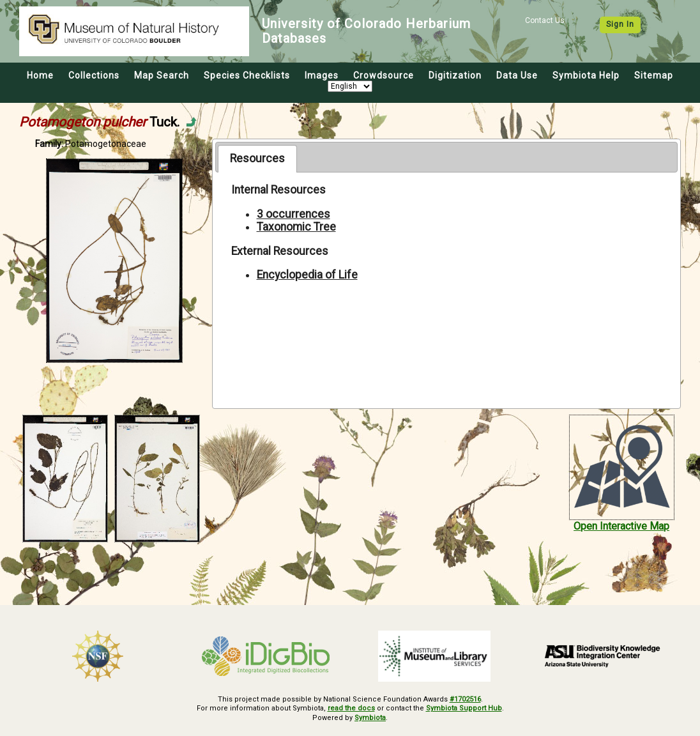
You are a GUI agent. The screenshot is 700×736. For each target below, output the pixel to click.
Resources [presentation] (257, 158)
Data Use (517, 75)
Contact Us (545, 20)
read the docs (351, 708)
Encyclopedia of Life (307, 275)
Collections (94, 75)
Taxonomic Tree (296, 227)
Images (322, 75)
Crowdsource (384, 75)
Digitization (455, 75)
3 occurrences (293, 214)
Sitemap (654, 75)
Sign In (620, 24)
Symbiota (370, 718)
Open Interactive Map (621, 526)
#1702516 (465, 699)
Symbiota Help (586, 75)
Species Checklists (247, 75)
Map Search (162, 75)
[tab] (257, 158)
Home (40, 75)
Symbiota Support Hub (464, 708)
